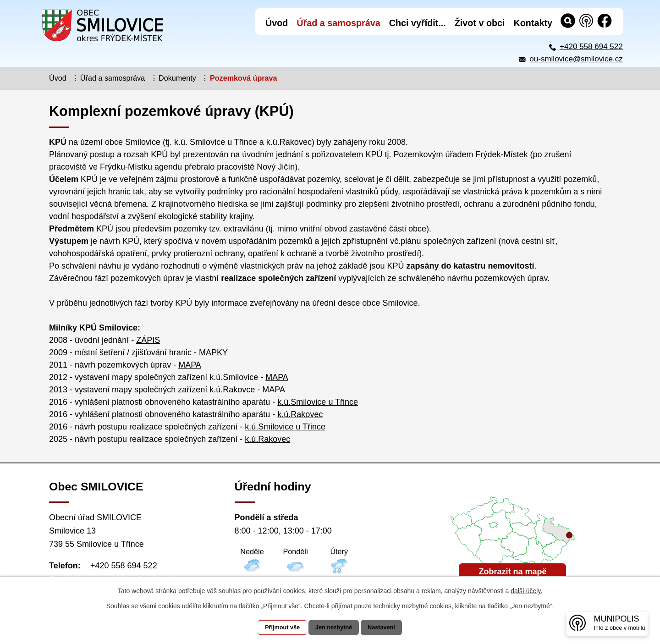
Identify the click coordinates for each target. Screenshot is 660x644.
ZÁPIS (148, 340)
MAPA (190, 365)
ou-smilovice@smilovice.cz (576, 59)
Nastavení (390, 627)
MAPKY (213, 352)
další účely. (526, 591)
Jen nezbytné (334, 627)
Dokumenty (177, 78)
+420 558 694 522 (591, 47)
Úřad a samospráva (113, 78)
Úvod (58, 78)
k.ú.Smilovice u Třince (318, 402)
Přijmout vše (274, 627)
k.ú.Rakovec (300, 414)
